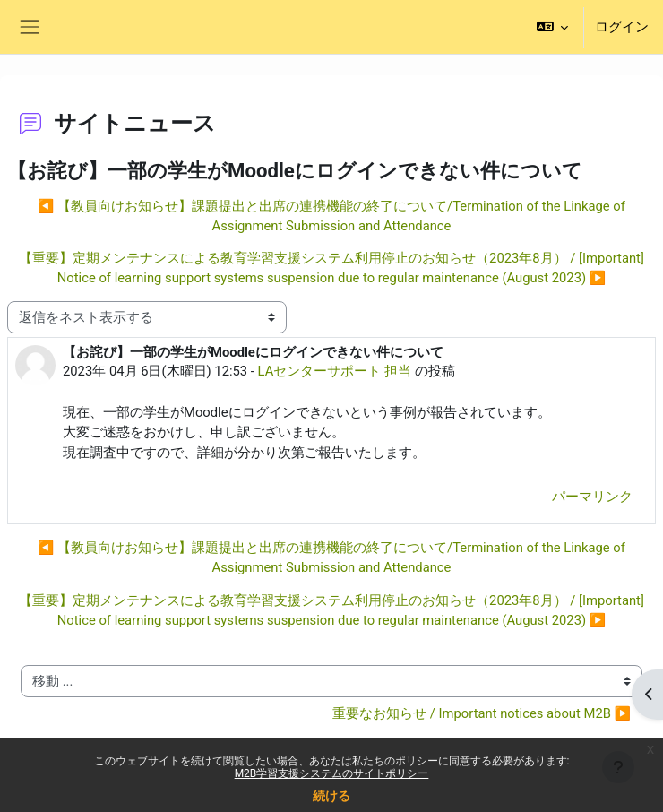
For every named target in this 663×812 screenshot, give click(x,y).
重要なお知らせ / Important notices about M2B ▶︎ (482, 713)
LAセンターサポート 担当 (335, 371)
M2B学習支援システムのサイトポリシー (332, 773)
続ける (331, 796)
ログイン (622, 27)
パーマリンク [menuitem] (592, 497)
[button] (552, 27)
